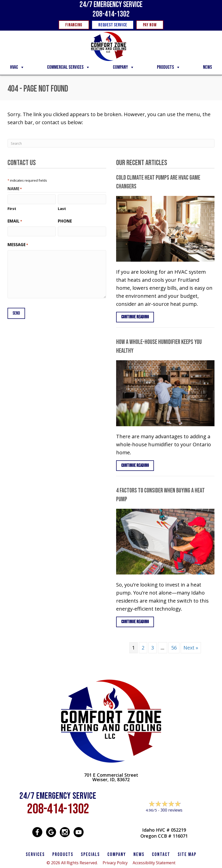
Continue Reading (135, 317)
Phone (65, 221)
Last (62, 208)
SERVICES (35, 854)
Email (15, 221)
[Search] (111, 143)
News (207, 67)
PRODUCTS (63, 854)
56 (174, 648)
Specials (90, 854)
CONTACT (161, 854)
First (12, 208)
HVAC (17, 67)
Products (169, 67)
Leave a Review (164, 820)
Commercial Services (69, 67)
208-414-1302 (111, 14)
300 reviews (171, 810)
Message (18, 245)
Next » (191, 648)
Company (124, 67)
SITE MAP (187, 854)
